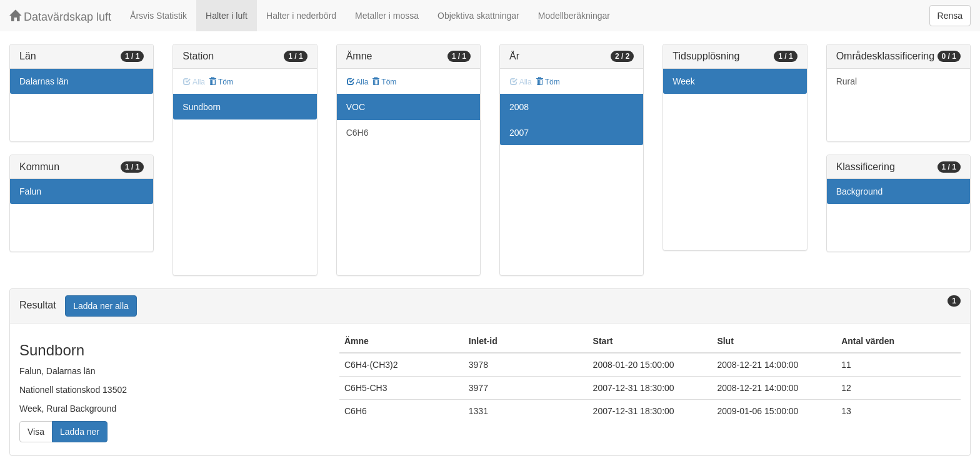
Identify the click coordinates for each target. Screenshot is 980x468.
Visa (36, 432)
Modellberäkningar (574, 16)
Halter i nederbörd (301, 16)
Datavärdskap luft (60, 17)
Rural (847, 81)
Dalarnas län (44, 81)
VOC (356, 107)
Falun (30, 191)
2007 (519, 133)
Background (860, 191)
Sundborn (202, 107)
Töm (221, 82)
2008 (519, 107)
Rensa (950, 16)
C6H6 (357, 133)
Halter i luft (227, 16)
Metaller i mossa (387, 16)
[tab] (490, 306)
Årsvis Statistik (158, 16)
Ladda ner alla (101, 306)
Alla (358, 82)
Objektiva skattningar (478, 16)
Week (684, 81)
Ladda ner (80, 432)
